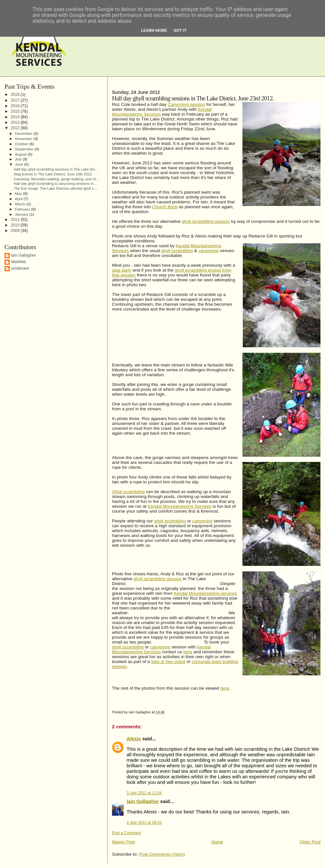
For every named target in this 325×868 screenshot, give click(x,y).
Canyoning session (186, 104)
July (19, 159)
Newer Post (123, 842)
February (23, 209)
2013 (16, 122)
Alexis (134, 739)
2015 (16, 111)
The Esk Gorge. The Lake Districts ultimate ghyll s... (55, 188)
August (21, 154)
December (24, 133)
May (19, 193)
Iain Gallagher (143, 801)
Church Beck (165, 207)
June (20, 164)
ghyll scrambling (177, 251)
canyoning (209, 251)
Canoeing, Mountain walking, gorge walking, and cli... (56, 179)
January (22, 214)
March (21, 204)
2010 (16, 225)
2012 (16, 128)
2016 (16, 106)
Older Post (310, 842)
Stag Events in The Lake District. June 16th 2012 (53, 174)
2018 (16, 95)
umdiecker (20, 268)
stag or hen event (168, 662)
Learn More (154, 30)
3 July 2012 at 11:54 (144, 793)
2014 (16, 117)
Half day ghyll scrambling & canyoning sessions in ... (56, 184)
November (24, 139)
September (25, 149)
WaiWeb (19, 262)
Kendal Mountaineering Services (179, 506)
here (188, 652)
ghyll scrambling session (206, 221)
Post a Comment (126, 833)
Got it (180, 30)
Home (217, 842)
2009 (16, 231)
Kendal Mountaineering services (205, 593)
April (19, 199)
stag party (122, 270)
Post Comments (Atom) (162, 854)
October (22, 144)
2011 (16, 220)
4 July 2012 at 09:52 (144, 823)
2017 (16, 100)
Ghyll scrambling (128, 492)
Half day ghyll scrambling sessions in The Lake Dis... (56, 169)
